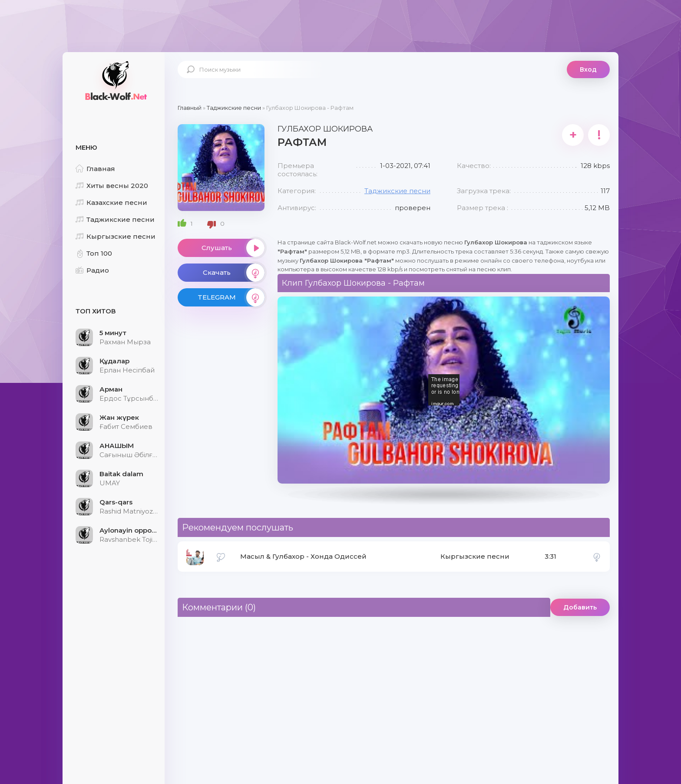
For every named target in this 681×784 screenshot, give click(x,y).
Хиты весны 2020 (112, 186)
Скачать (234, 273)
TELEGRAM (231, 297)
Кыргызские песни (116, 236)
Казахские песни (111, 203)
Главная (95, 169)
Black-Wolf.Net (115, 80)
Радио (92, 270)
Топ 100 (94, 253)
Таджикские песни (115, 219)
